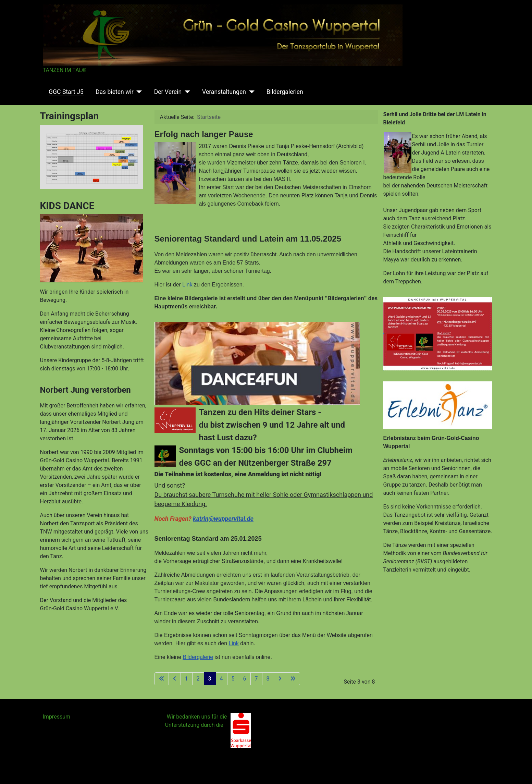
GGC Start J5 (66, 92)
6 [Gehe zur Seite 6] (245, 679)
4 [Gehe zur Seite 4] (221, 679)
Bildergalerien (285, 92)
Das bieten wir (115, 92)
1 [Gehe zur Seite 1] (187, 679)
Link (187, 285)
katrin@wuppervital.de (223, 519)
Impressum (57, 717)
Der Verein (168, 92)
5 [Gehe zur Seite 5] (233, 679)
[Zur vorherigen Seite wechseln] (175, 679)
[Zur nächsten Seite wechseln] (280, 679)
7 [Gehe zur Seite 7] (256, 679)
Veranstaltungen (224, 92)
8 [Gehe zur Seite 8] (268, 679)
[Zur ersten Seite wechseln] (162, 679)
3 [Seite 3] (210, 679)
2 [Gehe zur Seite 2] (198, 679)
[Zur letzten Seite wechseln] (293, 679)
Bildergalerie (198, 657)
